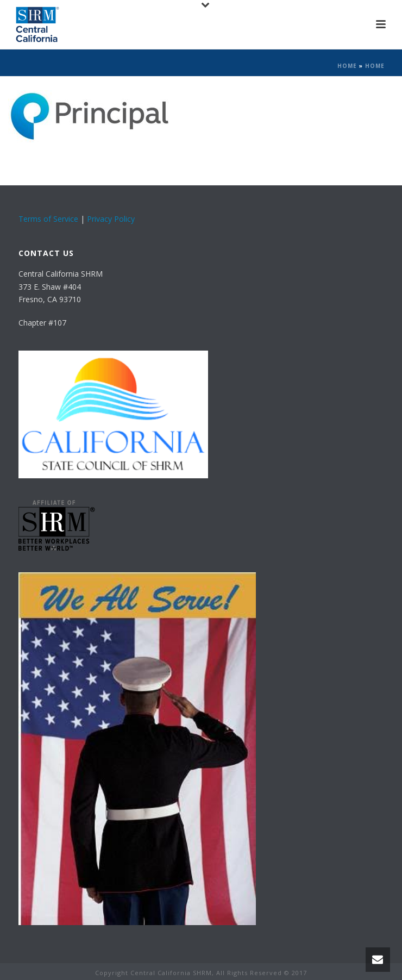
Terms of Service (48, 219)
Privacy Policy (111, 219)
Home (347, 66)
